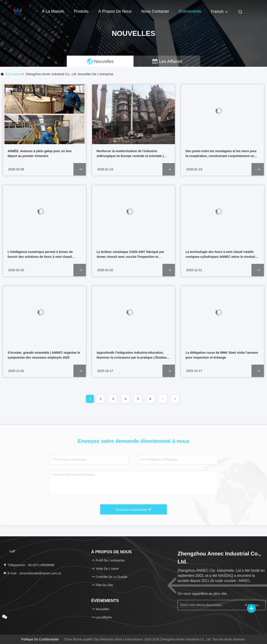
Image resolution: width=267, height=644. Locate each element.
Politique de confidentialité (40, 639)
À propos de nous (115, 11)
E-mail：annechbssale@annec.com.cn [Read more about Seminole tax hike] (32, 573)
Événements (190, 11)
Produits (81, 11)
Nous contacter (155, 11)
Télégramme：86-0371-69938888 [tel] (29, 565)
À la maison (53, 11)
